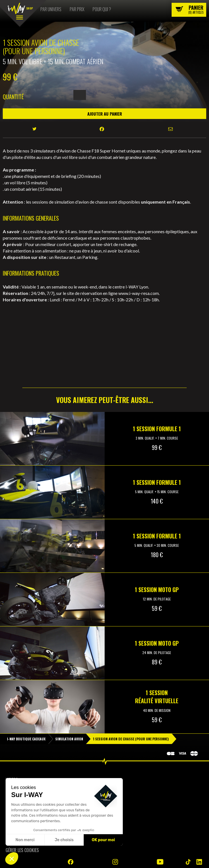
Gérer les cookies (22, 850)
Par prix (77, 9)
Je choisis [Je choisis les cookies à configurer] (64, 840)
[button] (12, 859)
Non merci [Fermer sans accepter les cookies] (25, 840)
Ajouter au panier (105, 114)
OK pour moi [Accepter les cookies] (103, 840)
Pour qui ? (102, 9)
